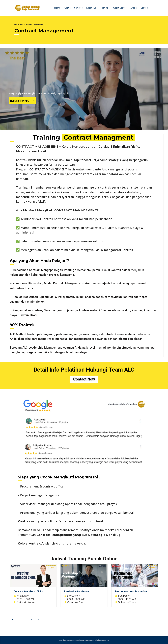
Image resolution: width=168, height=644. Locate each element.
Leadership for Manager (77, 591)
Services (78, 8)
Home (57, 8)
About (67, 8)
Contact (145, 8)
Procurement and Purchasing (131, 591)
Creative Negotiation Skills (28, 591)
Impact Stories (119, 8)
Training (104, 8)
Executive (91, 8)
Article (133, 8)
